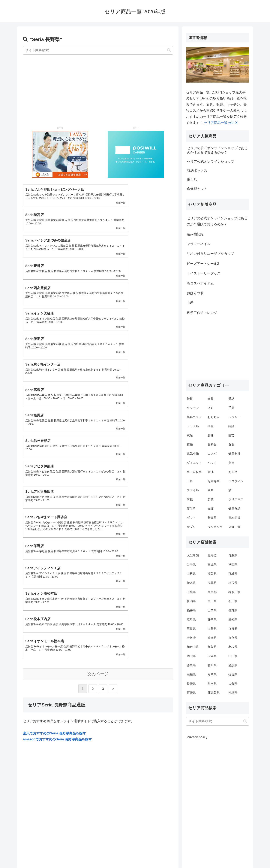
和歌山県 (193, 647)
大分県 (233, 684)
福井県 (191, 610)
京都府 (233, 629)
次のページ (98, 481)
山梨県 (212, 610)
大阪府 (191, 638)
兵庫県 (212, 638)
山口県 (233, 656)
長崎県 (191, 684)
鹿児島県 (214, 693)
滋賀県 (212, 629)
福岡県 (212, 674)
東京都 (212, 592)
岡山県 (191, 656)
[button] (169, 50)
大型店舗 (193, 555)
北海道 (212, 555)
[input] (98, 50)
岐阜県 (191, 619)
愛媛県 (233, 665)
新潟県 (191, 601)
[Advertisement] (98, 88)
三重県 (191, 629)
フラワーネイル (199, 244)
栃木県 (191, 583)
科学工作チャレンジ (202, 313)
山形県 (191, 574)
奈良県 (233, 638)
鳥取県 (212, 647)
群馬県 (212, 583)
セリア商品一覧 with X (221, 123)
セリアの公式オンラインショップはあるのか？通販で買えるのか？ (217, 221)
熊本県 (212, 684)
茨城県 (233, 574)
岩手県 (191, 565)
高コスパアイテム (200, 283)
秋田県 (233, 565)
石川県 (233, 601)
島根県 (233, 647)
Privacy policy (197, 737)
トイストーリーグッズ (204, 273)
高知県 (191, 674)
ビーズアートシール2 (203, 264)
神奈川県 (234, 592)
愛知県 (233, 619)
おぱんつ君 (195, 293)
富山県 (212, 601)
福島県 (212, 574)
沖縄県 (233, 693)
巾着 (190, 303)
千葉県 (191, 592)
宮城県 (212, 565)
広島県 (212, 656)
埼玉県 (233, 583)
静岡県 (212, 619)
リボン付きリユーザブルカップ (210, 254)
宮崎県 (191, 693)
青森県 (233, 555)
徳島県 (191, 665)
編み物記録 (195, 234)
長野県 (233, 610)
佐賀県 (233, 674)
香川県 (212, 665)
